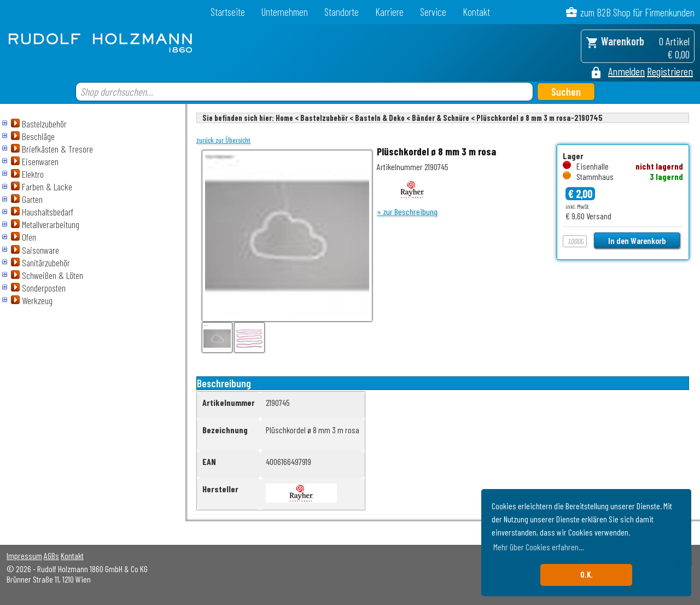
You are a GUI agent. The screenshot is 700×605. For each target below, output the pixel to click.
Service (433, 12)
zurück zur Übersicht (223, 140)
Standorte (342, 12)
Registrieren (670, 71)
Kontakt (476, 12)
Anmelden (626, 71)
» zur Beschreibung (407, 211)
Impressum (24, 555)
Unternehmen (285, 12)
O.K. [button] (587, 575)
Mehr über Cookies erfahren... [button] (538, 547)
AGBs (51, 555)
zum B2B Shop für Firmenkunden (637, 12)
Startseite (228, 12)
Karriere (389, 12)
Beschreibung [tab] (224, 383)
